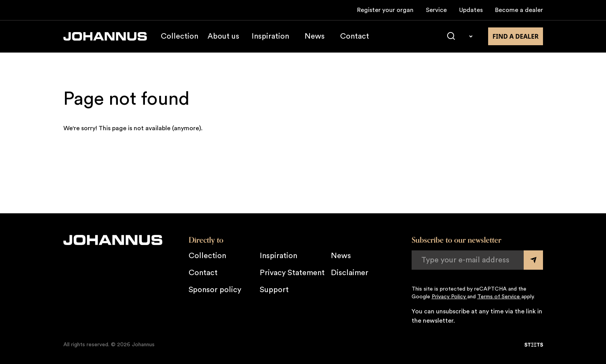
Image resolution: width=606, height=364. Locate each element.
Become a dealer (519, 10)
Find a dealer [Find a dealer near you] (515, 36)
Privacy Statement (292, 273)
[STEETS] (534, 345)
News (315, 36)
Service (436, 10)
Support (274, 290)
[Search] (451, 36)
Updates (471, 10)
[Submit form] (533, 260)
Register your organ (385, 10)
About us (223, 36)
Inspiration (270, 36)
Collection (180, 36)
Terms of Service (499, 297)
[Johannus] (105, 36)
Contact (355, 36)
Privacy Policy (449, 297)
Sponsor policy (215, 290)
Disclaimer (350, 273)
